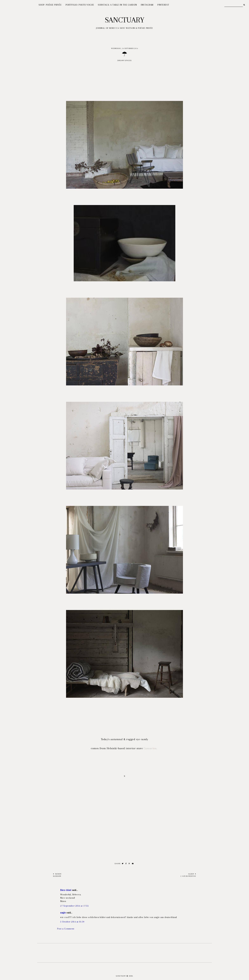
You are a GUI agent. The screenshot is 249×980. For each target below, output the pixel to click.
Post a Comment (66, 929)
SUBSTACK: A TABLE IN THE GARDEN (117, 5)
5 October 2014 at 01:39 (72, 922)
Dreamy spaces (124, 60)
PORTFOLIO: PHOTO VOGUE (80, 5)
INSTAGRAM (147, 5)
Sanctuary (125, 20)
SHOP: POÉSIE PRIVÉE (50, 5)
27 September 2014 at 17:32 (74, 906)
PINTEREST (163, 5)
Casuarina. (151, 748)
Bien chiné (66, 890)
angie (63, 913)
